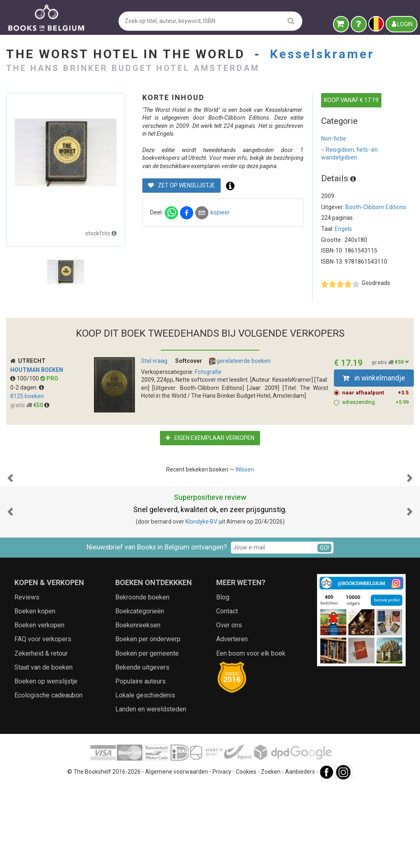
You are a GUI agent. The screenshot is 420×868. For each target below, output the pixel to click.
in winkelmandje (374, 378)
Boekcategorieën (140, 693)
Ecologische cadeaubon (48, 777)
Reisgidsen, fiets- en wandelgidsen (349, 154)
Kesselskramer (322, 54)
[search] (291, 21)
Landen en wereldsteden (151, 791)
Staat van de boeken (43, 749)
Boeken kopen (35, 693)
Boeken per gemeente (147, 735)
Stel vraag (154, 361)
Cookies (246, 854)
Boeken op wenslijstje (46, 763)
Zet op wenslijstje (181, 185)
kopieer (220, 212)
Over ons (229, 707)
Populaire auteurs (140, 763)
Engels (343, 229)
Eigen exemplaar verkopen (210, 438)
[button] (10, 519)
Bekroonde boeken (142, 679)
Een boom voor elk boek (251, 735)
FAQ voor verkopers (43, 721)
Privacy (222, 854)
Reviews (27, 679)
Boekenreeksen (138, 707)
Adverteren (232, 721)
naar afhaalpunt (375, 393)
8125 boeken (27, 396)
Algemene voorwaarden (177, 854)
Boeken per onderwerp (148, 721)
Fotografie (208, 372)
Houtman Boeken (37, 370)
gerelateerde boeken (240, 361)
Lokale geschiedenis (145, 777)
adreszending (375, 402)
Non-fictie (334, 139)
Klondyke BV (201, 604)
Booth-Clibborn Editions (376, 207)
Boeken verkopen (39, 707)
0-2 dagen (27, 387)
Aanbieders (300, 854)
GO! (324, 630)
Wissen (245, 469)
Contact (227, 693)
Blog (223, 679)
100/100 (25, 378)
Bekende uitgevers (142, 749)
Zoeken (271, 854)
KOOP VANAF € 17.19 (351, 100)
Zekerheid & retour (41, 735)
